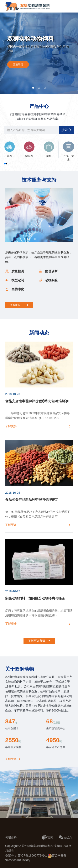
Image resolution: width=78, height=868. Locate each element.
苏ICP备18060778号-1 (33, 855)
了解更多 (11, 759)
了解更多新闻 (39, 641)
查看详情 (18, 64)
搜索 (67, 130)
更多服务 (19, 305)
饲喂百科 (11, 837)
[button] (33, 88)
